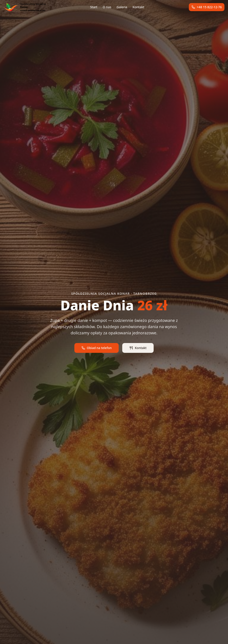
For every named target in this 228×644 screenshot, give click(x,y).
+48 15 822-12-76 (207, 7)
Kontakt (138, 7)
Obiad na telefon (97, 348)
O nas (107, 7)
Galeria (122, 7)
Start (94, 7)
